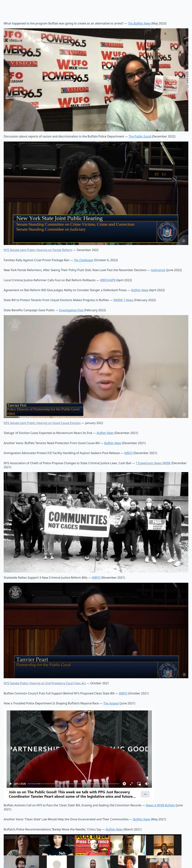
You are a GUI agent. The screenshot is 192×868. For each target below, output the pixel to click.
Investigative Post (71, 310)
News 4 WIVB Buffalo (160, 805)
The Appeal (111, 703)
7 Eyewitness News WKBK (153, 463)
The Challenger (83, 260)
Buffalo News (105, 433)
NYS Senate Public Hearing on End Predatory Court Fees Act (45, 683)
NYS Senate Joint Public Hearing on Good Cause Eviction (42, 423)
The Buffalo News (139, 23)
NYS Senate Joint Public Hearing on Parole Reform (38, 250)
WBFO (129, 453)
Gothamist (158, 270)
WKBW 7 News (123, 300)
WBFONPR (108, 280)
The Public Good (140, 136)
